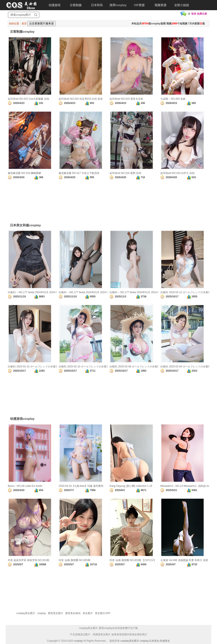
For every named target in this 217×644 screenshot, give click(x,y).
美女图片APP (103, 613)
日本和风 (97, 5)
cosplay (42, 613)
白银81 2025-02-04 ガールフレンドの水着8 (185, 367)
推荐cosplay (118, 5)
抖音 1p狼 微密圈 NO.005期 (74, 560)
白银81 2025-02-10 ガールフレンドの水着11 (84, 367)
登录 (194, 14)
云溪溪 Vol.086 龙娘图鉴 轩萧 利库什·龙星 (184, 560)
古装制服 (76, 5)
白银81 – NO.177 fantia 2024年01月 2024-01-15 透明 (140, 292)
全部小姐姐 (182, 5)
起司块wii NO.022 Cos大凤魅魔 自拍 (29, 99)
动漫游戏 (54, 5)
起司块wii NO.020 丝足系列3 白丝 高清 (81, 99)
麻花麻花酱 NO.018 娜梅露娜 (24, 173)
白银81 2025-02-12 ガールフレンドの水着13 (186, 292)
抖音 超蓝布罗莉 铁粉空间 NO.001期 (29, 560)
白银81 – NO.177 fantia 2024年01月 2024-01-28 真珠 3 (39, 292)
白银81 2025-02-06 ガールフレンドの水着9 (134, 367)
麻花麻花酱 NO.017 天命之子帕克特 (79, 173)
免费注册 (202, 14)
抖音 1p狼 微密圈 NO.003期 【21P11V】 (133, 560)
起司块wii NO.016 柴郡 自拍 (125, 173)
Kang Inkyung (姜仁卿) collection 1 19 (131, 486)
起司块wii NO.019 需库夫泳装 (126, 99)
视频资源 (160, 5)
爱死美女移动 (73, 613)
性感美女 (165, 641)
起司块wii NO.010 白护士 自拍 (177, 173)
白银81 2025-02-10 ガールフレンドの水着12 (33, 367)
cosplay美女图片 (26, 613)
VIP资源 (139, 5)
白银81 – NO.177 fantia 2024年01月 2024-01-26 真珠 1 (90, 292)
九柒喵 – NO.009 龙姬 (173, 99)
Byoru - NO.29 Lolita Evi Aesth (25, 486)
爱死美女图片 (56, 613)
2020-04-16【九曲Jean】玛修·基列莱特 (81, 486)
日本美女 (154, 641)
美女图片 (88, 613)
